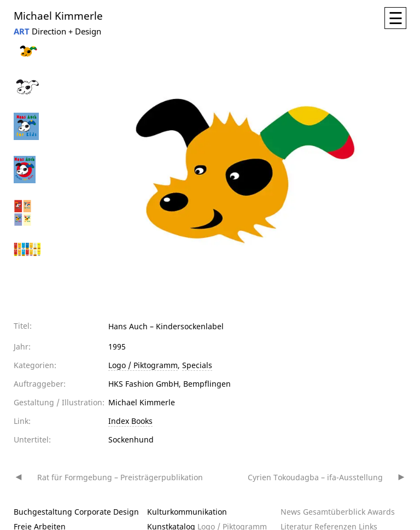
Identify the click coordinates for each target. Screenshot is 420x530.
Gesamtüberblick (334, 512)
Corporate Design (107, 512)
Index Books (130, 421)
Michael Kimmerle (58, 15)
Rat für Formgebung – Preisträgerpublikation (120, 477)
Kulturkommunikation (187, 512)
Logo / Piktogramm (143, 365)
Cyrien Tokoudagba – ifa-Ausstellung (315, 477)
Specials (197, 365)
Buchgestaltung (43, 512)
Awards (381, 512)
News (291, 512)
